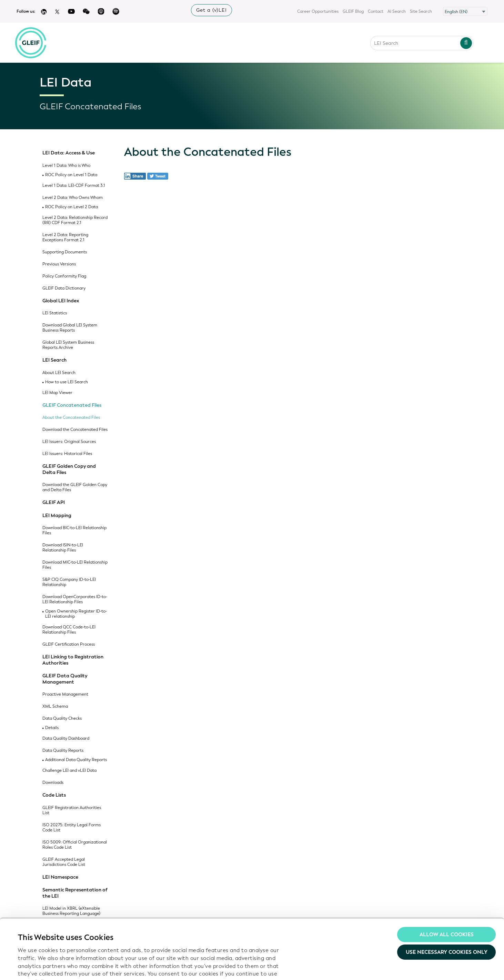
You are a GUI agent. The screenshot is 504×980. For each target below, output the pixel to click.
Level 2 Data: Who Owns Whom (73, 198)
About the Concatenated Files (71, 418)
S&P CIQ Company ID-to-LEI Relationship (69, 582)
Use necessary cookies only (447, 899)
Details (52, 728)
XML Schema (55, 706)
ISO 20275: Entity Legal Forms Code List (72, 828)
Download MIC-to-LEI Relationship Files (75, 565)
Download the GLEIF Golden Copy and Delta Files (75, 487)
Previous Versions (59, 264)
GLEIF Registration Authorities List (72, 810)
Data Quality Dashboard (66, 739)
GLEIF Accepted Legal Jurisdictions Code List (64, 862)
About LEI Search (59, 373)
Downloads (53, 783)
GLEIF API (54, 503)
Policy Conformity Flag (64, 276)
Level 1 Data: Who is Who (66, 166)
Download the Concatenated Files (75, 430)
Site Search (421, 11)
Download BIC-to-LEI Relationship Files (74, 531)
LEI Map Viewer (57, 393)
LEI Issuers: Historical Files (67, 454)
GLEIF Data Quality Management (65, 679)
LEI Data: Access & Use (69, 153)
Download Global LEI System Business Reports (70, 328)
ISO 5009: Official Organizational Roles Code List (75, 845)
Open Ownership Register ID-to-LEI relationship (76, 614)
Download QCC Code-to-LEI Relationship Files (69, 630)
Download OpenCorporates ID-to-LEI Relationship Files (75, 599)
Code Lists (54, 795)
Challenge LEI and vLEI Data (69, 771)
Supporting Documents (65, 252)
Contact (376, 11)
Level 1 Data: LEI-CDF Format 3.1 (74, 186)
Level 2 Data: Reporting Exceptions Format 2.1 (65, 238)
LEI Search (54, 360)
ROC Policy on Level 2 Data (72, 207)
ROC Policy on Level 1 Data (71, 175)
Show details (34, 967)
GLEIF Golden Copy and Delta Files (69, 469)
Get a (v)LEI (211, 10)
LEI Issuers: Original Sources (69, 442)
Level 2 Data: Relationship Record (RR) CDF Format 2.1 (75, 220)
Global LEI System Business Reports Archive (68, 345)
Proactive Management (65, 694)
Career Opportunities (318, 11)
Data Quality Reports (63, 751)
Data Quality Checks (62, 719)
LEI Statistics (55, 313)
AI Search (397, 11)
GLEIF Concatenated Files (72, 405)
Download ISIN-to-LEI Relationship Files (63, 548)
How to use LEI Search (67, 382)
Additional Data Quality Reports (76, 760)
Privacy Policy (150, 940)
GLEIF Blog (353, 11)
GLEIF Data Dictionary (64, 288)
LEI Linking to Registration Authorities (73, 660)
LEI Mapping (57, 516)
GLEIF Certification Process (69, 644)
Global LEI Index (61, 301)
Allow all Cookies (447, 881)
